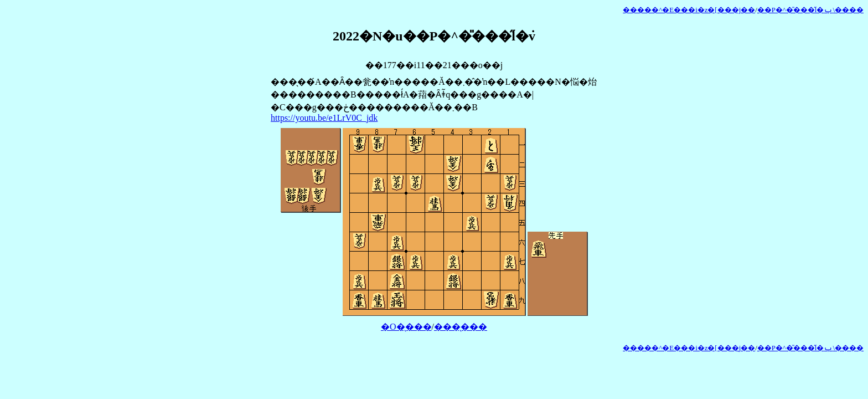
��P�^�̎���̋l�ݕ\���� (810, 10)
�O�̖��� (406, 327)
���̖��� (461, 327)
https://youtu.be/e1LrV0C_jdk (324, 118)
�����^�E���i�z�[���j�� (689, 10)
